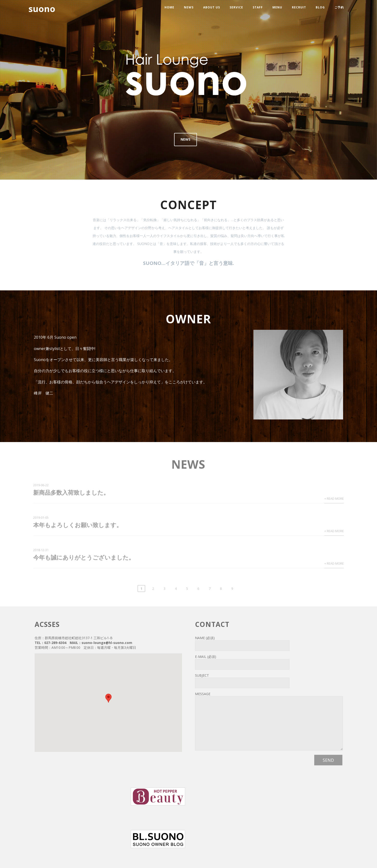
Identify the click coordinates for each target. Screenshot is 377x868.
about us (212, 7)
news (189, 7)
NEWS (185, 139)
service (236, 7)
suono (42, 9)
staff (258, 7)
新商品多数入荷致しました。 (71, 494)
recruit (299, 7)
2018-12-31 (41, 551)
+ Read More (334, 500)
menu (277, 7)
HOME (169, 7)
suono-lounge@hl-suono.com (107, 643)
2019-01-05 (41, 519)
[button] (108, 698)
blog (320, 7)
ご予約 (339, 7)
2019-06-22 (41, 486)
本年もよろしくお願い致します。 (78, 526)
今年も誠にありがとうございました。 (84, 559)
